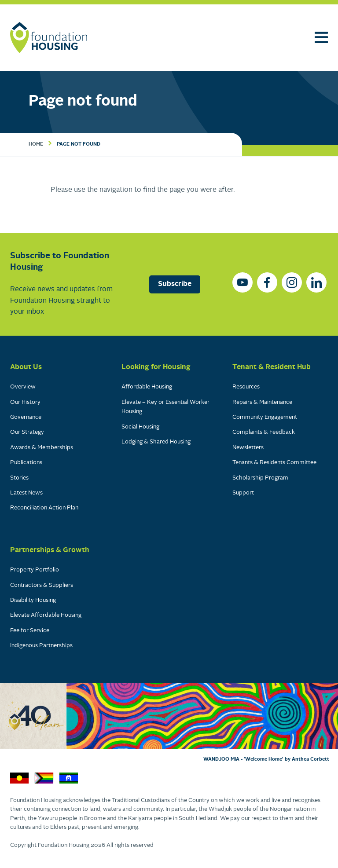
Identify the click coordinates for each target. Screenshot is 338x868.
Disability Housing (33, 600)
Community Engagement (265, 417)
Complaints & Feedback (264, 432)
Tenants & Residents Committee (274, 463)
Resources (246, 387)
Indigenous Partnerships (41, 646)
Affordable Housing (147, 387)
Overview (23, 387)
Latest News (26, 493)
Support (243, 493)
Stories (19, 478)
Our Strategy (27, 432)
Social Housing (140, 427)
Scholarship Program (260, 478)
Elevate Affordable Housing (46, 615)
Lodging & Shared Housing (156, 442)
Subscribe (175, 284)
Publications (26, 463)
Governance (26, 417)
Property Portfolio (35, 570)
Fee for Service (30, 631)
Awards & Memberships (42, 448)
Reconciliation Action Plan (44, 508)
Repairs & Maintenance (262, 402)
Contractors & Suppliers (42, 585)
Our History (25, 402)
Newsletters (248, 448)
